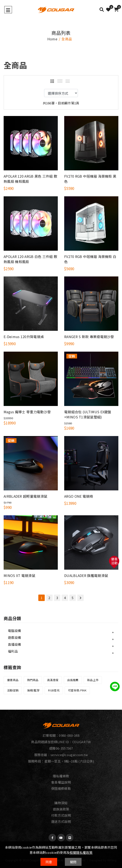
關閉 (73, 862)
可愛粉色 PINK (77, 690)
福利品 (13, 651)
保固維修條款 (61, 788)
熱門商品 (33, 680)
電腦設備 (14, 631)
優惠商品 (13, 680)
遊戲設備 (14, 637)
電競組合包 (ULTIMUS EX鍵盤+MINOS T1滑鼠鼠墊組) (88, 414)
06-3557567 (64, 748)
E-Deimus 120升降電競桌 (24, 337)
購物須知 (61, 803)
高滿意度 (53, 680)
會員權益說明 (61, 782)
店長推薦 (73, 680)
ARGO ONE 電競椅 (79, 496)
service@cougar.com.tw (69, 755)
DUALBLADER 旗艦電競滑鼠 (86, 575)
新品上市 (93, 680)
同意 (49, 862)
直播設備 (14, 644)
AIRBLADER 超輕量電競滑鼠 (25, 496)
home (52, 39)
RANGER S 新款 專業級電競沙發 (89, 337)
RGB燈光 (54, 690)
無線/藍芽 (33, 690)
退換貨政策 (61, 809)
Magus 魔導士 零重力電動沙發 (27, 412)
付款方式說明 (61, 815)
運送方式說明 (61, 821)
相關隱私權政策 (81, 852)
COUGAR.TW (82, 742)
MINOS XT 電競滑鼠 (19, 575)
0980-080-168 (69, 735)
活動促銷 (13, 690)
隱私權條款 (61, 776)
